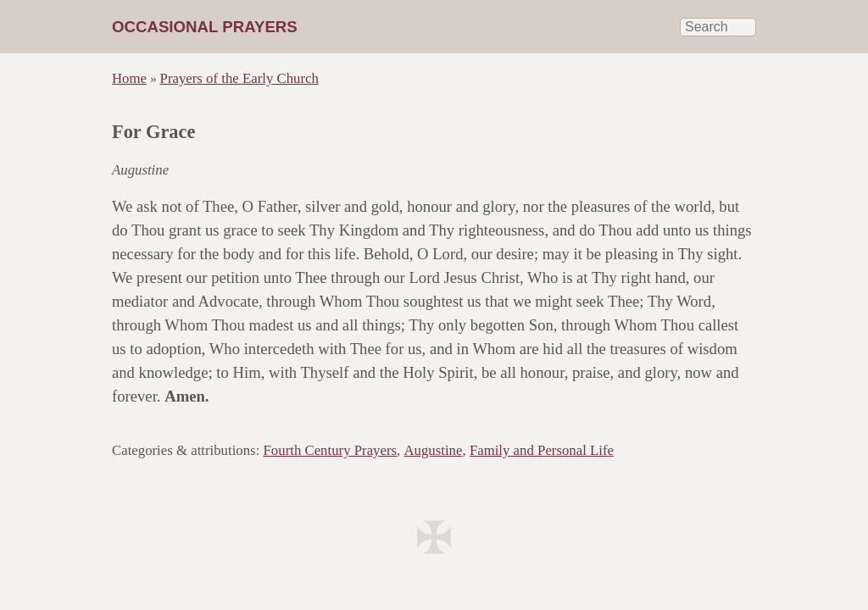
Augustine (433, 450)
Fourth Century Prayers (331, 450)
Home (129, 78)
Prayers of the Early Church (239, 78)
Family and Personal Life (542, 450)
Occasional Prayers (205, 27)
